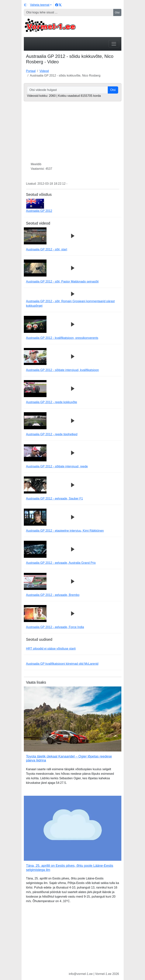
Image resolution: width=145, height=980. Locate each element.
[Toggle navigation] (114, 44)
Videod (44, 71)
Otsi (117, 12)
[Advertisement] (73, 940)
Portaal (31, 71)
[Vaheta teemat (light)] (38, 5)
